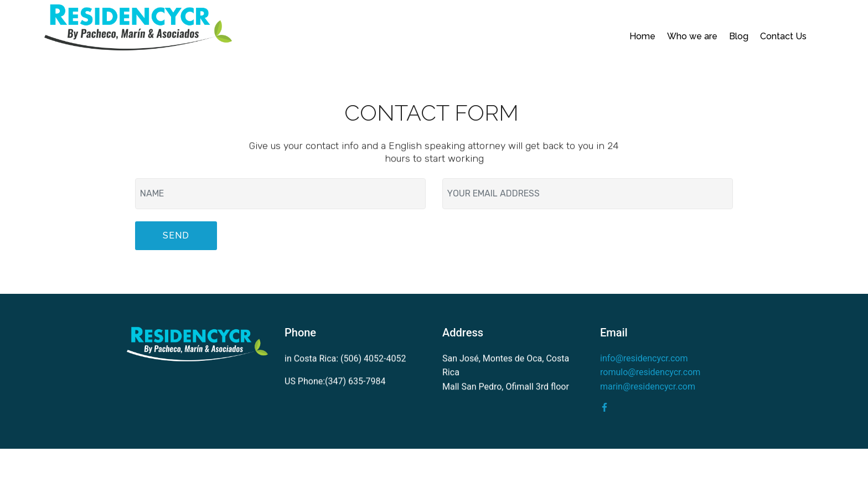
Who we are (692, 36)
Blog (739, 36)
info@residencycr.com (644, 358)
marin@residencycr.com (648, 387)
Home (642, 36)
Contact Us (783, 36)
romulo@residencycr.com (650, 373)
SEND (176, 236)
